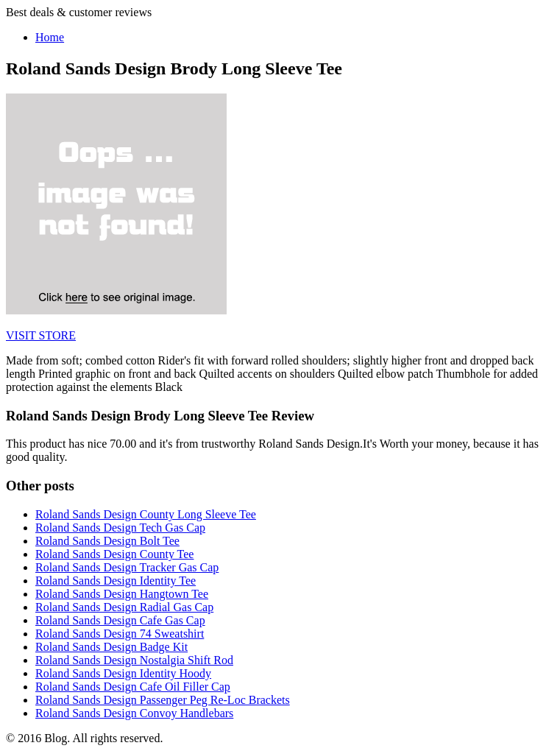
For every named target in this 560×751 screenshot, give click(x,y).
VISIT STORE (41, 335)
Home (50, 37)
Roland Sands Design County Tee (114, 554)
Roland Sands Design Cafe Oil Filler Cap (133, 687)
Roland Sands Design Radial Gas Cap (124, 607)
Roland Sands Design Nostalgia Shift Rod (134, 660)
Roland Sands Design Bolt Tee (107, 541)
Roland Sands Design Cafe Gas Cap (120, 620)
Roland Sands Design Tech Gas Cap (120, 528)
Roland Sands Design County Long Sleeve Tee (146, 514)
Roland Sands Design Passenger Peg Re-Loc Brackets (163, 700)
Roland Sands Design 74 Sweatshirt (120, 634)
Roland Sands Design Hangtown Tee (122, 594)
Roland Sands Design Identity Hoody (123, 673)
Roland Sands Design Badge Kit (111, 647)
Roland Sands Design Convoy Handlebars (134, 713)
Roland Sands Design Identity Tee (116, 581)
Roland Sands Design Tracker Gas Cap (127, 567)
